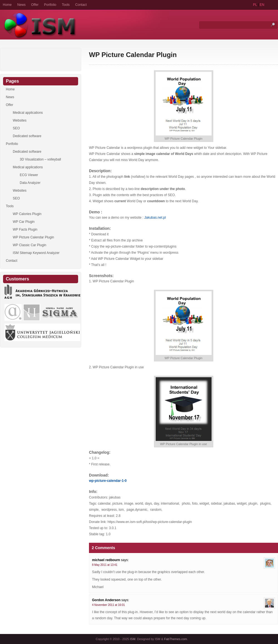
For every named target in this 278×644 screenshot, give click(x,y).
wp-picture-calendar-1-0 (108, 481)
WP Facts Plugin (25, 230)
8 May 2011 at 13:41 (105, 565)
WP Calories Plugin (27, 214)
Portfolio (50, 5)
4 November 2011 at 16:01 (108, 605)
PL (255, 5)
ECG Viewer (29, 175)
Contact (81, 5)
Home (7, 5)
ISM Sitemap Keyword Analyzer (36, 253)
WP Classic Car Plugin (29, 245)
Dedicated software (27, 136)
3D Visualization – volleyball (40, 159)
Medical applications (28, 113)
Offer (35, 5)
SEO (16, 128)
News (21, 5)
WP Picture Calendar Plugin (133, 55)
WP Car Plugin (24, 222)
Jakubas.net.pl (155, 218)
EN (262, 5)
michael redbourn (106, 560)
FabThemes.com (176, 639)
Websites (20, 120)
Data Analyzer (30, 183)
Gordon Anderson (106, 600)
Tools (66, 5)
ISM (133, 639)
